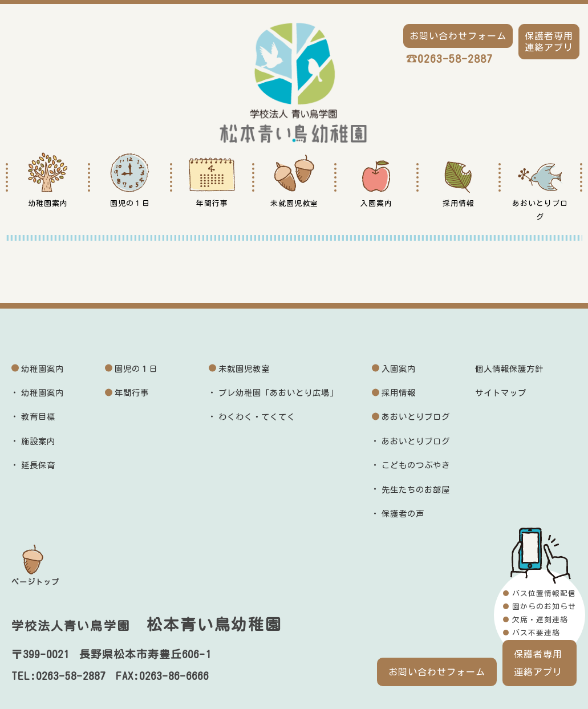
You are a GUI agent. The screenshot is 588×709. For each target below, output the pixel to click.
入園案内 (399, 369)
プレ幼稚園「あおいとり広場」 (278, 393)
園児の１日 (136, 369)
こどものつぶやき (416, 465)
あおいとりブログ (416, 417)
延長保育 (38, 465)
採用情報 (399, 393)
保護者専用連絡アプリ (538, 663)
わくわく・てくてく (257, 417)
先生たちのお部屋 (416, 490)
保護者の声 (403, 514)
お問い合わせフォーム (437, 672)
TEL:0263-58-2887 (58, 676)
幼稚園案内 (42, 369)
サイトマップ (501, 393)
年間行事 (132, 393)
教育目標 (38, 417)
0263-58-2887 (455, 58)
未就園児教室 (244, 369)
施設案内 (38, 441)
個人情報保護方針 (509, 369)
